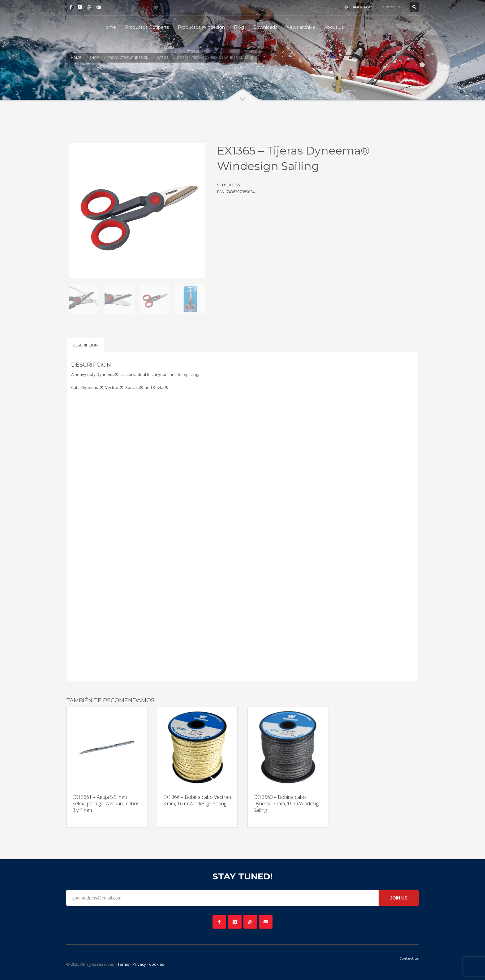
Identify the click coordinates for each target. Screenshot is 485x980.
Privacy (139, 964)
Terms (123, 964)
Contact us (392, 7)
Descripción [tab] (85, 345)
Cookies (157, 964)
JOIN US (399, 898)
